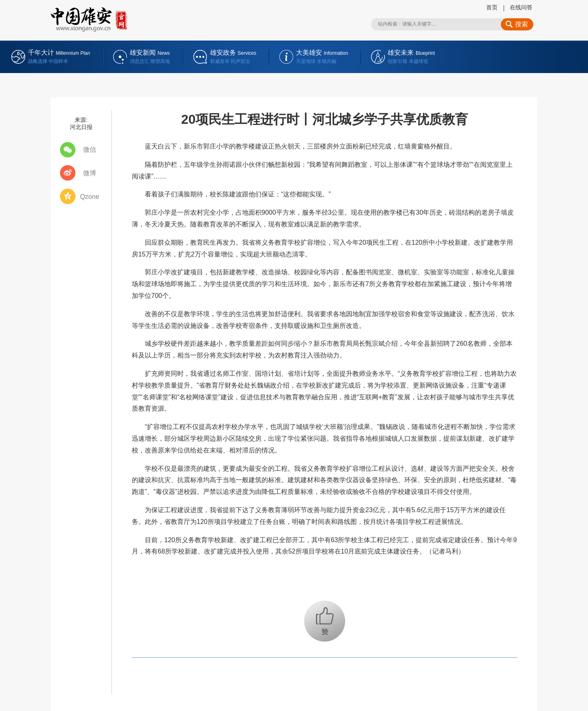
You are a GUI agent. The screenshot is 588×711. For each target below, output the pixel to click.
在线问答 (521, 7)
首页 (492, 7)
